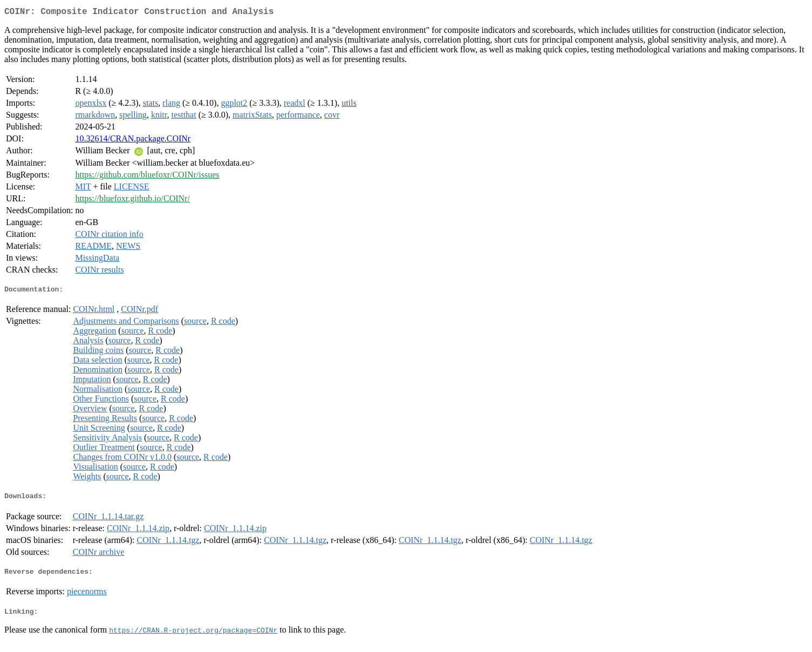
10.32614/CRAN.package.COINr (133, 141)
